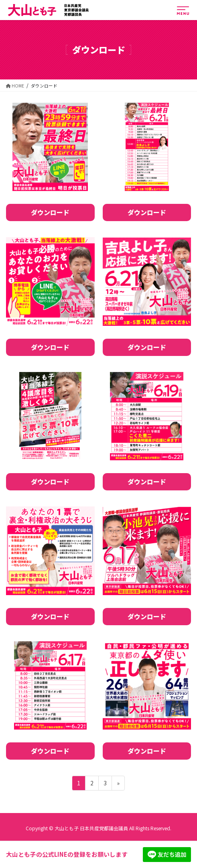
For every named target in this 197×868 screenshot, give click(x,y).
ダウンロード (50, 212)
